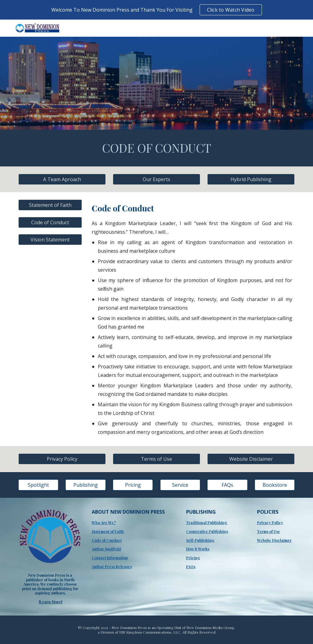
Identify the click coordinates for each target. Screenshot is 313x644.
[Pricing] (133, 485)
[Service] (180, 485)
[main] (157, 148)
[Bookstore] (275, 485)
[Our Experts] (156, 179)
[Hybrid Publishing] (251, 179)
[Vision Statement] (50, 240)
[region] (156, 10)
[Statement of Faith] (50, 205)
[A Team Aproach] (62, 179)
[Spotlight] (38, 485)
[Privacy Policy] (62, 459)
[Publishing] (85, 485)
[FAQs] (227, 485)
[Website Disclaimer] (251, 459)
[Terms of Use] (156, 459)
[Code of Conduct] (50, 222)
